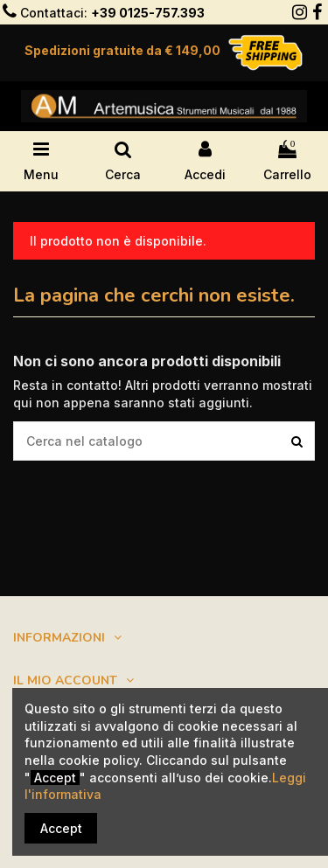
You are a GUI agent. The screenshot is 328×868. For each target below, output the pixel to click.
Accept (61, 828)
